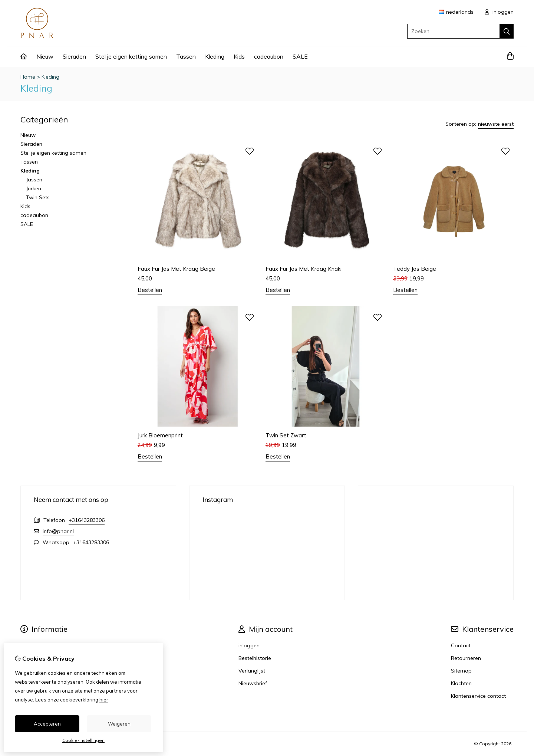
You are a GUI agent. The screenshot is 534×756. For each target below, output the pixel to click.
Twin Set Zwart (286, 435)
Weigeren (119, 724)
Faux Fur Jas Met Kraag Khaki (304, 269)
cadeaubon (269, 56)
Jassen (34, 180)
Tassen (186, 56)
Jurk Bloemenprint (160, 435)
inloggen (499, 12)
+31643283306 (87, 520)
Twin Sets (38, 197)
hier (104, 700)
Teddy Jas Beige (415, 269)
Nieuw (45, 56)
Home (28, 77)
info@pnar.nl (58, 531)
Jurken (34, 188)
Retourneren (466, 658)
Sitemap (461, 671)
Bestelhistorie (255, 658)
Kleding (215, 56)
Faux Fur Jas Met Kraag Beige (176, 269)
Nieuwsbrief (253, 683)
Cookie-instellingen (83, 740)
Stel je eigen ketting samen (131, 56)
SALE (300, 56)
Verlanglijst (252, 671)
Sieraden (74, 56)
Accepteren (47, 724)
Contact (461, 645)
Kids (239, 56)
